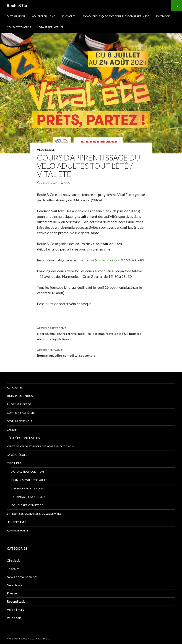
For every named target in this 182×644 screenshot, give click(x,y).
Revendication (17, 601)
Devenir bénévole (20, 421)
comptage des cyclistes (28, 497)
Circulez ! (14, 463)
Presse (12, 593)
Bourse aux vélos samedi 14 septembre (91, 352)
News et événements (22, 577)
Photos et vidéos (19, 404)
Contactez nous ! (19, 27)
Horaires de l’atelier (50, 27)
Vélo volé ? (68, 16)
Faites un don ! (17, 16)
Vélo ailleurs (15, 610)
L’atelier (13, 430)
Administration (18, 530)
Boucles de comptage (27, 505)
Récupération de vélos (23, 438)
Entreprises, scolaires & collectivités (34, 514)
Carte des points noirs (27, 488)
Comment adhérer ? (21, 413)
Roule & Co (17, 5)
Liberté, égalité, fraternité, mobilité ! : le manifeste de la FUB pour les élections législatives (91, 333)
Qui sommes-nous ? (21, 396)
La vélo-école (17, 455)
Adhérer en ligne (43, 16)
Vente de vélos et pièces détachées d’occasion (40, 446)
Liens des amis (16, 522)
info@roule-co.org (102, 260)
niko (67, 183)
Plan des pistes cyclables (29, 480)
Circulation (15, 560)
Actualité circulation (28, 472)
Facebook (163, 16)
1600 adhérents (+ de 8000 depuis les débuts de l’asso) (116, 16)
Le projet (13, 569)
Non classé (15, 585)
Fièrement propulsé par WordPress (29, 638)
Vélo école (46, 150)
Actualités (15, 387)
